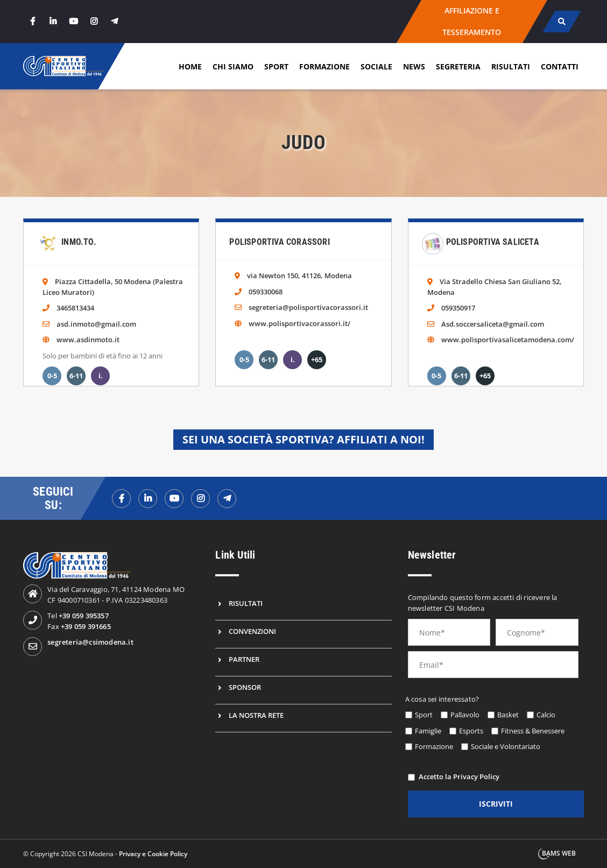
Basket (508, 715)
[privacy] (411, 777)
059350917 (458, 308)
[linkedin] (53, 21)
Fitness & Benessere (533, 731)
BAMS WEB (559, 853)
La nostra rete (256, 715)
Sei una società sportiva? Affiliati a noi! (303, 439)
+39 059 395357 (84, 616)
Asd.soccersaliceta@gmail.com (493, 324)
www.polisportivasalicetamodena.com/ (508, 340)
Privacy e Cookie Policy (153, 854)
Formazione (324, 66)
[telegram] (114, 21)
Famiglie (428, 731)
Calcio (546, 715)
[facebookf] (121, 499)
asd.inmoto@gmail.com (96, 324)
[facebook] (32, 21)
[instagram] (94, 21)
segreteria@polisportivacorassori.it (308, 307)
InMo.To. (79, 242)
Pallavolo (465, 715)
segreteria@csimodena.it (90, 642)
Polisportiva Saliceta (493, 242)
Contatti (560, 66)
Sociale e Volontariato (506, 746)
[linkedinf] (148, 499)
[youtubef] (174, 499)
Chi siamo (233, 66)
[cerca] (562, 22)
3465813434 (75, 308)
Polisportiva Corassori (279, 242)
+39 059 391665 (86, 626)
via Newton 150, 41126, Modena (299, 276)
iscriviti (496, 804)
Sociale (376, 66)
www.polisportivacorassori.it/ (299, 323)
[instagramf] (200, 499)
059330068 (266, 292)
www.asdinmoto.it (88, 340)
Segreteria (458, 66)
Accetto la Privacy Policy (459, 777)
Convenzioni (252, 631)
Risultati (511, 66)
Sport (276, 66)
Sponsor (245, 687)
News (414, 66)
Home (190, 66)
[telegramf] (227, 499)
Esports (471, 731)
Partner (244, 659)
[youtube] (73, 21)
